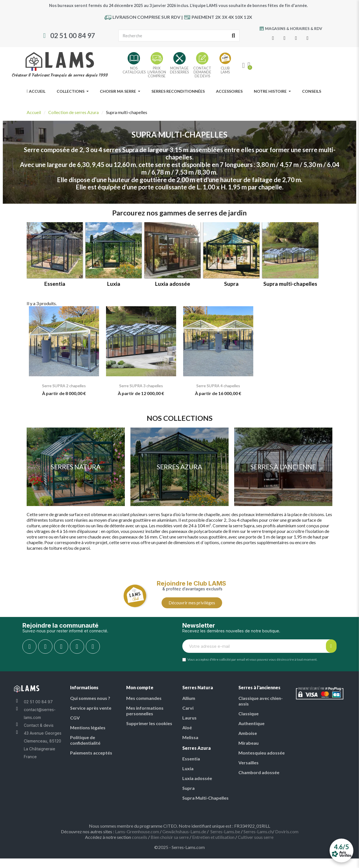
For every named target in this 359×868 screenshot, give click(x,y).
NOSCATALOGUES (134, 70)
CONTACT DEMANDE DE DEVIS (202, 72)
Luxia (114, 287)
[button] (192, 606)
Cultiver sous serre (256, 841)
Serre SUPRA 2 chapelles (64, 389)
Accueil (34, 112)
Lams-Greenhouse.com (137, 835)
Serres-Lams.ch (258, 835)
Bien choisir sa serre (170, 841)
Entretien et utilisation (213, 841)
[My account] (243, 66)
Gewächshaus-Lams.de (184, 835)
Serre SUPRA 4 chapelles (218, 389)
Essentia (55, 287)
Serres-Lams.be (225, 835)
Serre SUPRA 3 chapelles (141, 389)
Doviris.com (287, 835)
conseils (140, 841)
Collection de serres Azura (73, 112)
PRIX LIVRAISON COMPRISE (157, 72)
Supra (231, 287)
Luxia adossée (173, 287)
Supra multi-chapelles (290, 287)
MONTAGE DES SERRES (179, 70)
